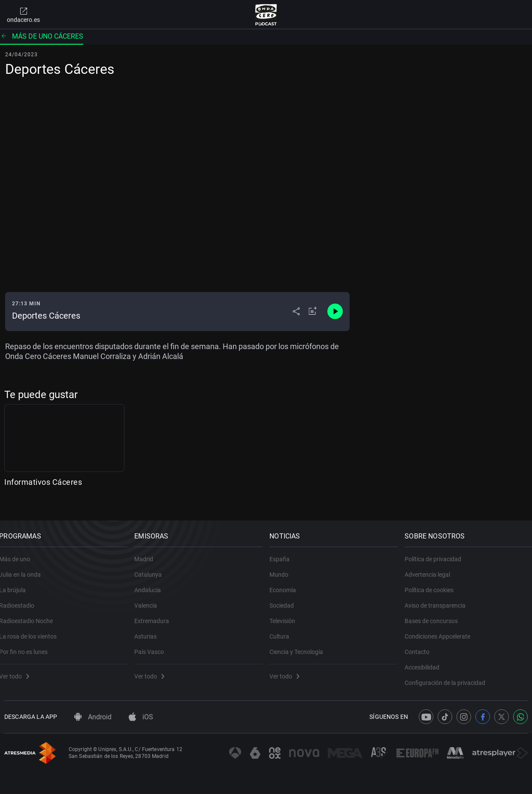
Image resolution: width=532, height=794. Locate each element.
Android (93, 717)
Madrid (149, 552)
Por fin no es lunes (29, 645)
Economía (288, 583)
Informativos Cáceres (43, 482)
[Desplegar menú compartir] (296, 311)
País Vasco (154, 645)
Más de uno (20, 552)
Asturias (151, 629)
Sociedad (287, 598)
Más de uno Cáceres (42, 36)
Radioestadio (22, 598)
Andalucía (153, 583)
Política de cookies (434, 583)
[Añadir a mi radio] (313, 311)
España (285, 552)
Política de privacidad (438, 552)
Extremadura (157, 614)
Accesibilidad (427, 660)
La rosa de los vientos (33, 629)
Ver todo (19, 669)
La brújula (18, 583)
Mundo (284, 567)
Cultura (284, 629)
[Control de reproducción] (335, 311)
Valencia (151, 598)
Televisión (287, 614)
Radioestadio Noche (31, 614)
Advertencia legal (432, 567)
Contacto (422, 645)
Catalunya (153, 567)
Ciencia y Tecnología (301, 645)
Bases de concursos (436, 614)
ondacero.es (23, 15)
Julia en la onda (25, 567)
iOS (141, 717)
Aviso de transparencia (440, 598)
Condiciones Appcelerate (443, 629)
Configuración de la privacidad (450, 675)
